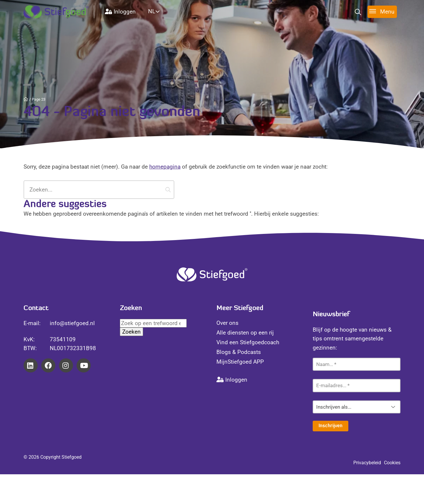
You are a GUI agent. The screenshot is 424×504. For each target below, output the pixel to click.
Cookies (392, 463)
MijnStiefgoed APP (240, 362)
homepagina (165, 167)
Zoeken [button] (131, 332)
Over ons (227, 323)
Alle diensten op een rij (245, 333)
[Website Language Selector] (161, 11)
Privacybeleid (367, 463)
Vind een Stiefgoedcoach (248, 342)
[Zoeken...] (99, 190)
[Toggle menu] (382, 12)
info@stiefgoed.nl (72, 323)
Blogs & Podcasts (239, 352)
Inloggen (120, 12)
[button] (168, 190)
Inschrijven (331, 426)
